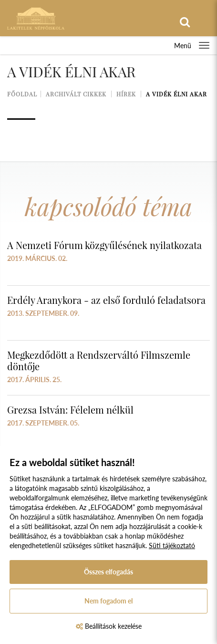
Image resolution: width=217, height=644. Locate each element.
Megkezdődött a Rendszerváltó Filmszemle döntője (99, 360)
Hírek (126, 94)
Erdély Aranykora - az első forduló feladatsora (106, 300)
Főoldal (22, 94)
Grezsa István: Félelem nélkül (70, 410)
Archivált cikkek (76, 94)
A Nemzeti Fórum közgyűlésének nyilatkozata (104, 245)
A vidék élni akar (176, 94)
